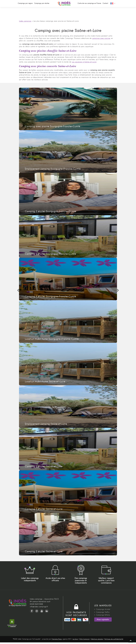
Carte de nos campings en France (89, 3)
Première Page (57, 639)
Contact (105, 3)
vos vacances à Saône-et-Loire (84, 62)
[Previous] (18, 290)
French (112, 3)
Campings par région (25, 3)
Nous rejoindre (103, 619)
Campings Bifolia (103, 615)
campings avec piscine (101, 38)
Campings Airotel (103, 609)
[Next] (118, 290)
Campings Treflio (103, 612)
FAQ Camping (84, 639)
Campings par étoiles (42, 3)
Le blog (75, 639)
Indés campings (25, 21)
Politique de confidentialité (114, 639)
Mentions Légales (97, 639)
